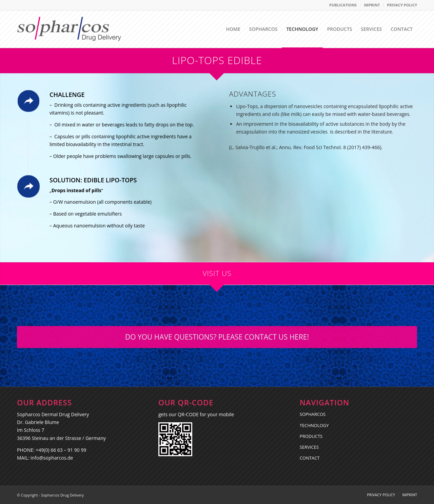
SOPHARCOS (313, 414)
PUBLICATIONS (343, 5)
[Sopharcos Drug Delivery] (69, 29)
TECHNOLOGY (314, 425)
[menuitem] (343, 5)
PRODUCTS (311, 436)
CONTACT (310, 458)
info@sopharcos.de (52, 458)
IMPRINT (372, 5)
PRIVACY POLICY (402, 5)
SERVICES (309, 447)
